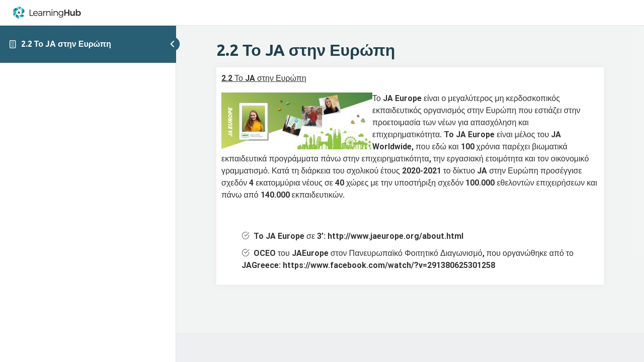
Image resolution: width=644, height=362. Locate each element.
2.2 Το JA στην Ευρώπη (66, 44)
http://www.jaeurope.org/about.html (395, 236)
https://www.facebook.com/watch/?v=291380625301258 (389, 265)
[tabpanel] (410, 176)
